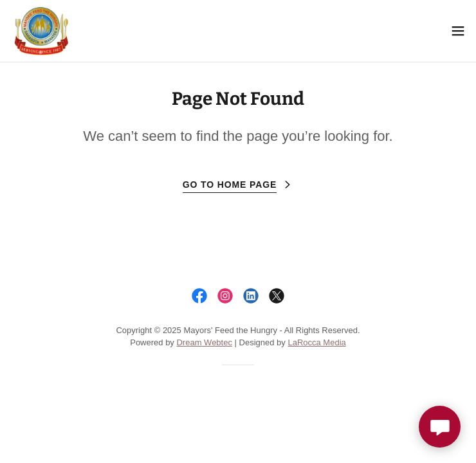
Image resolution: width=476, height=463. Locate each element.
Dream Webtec (204, 342)
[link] (41, 31)
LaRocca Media (316, 342)
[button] (458, 31)
